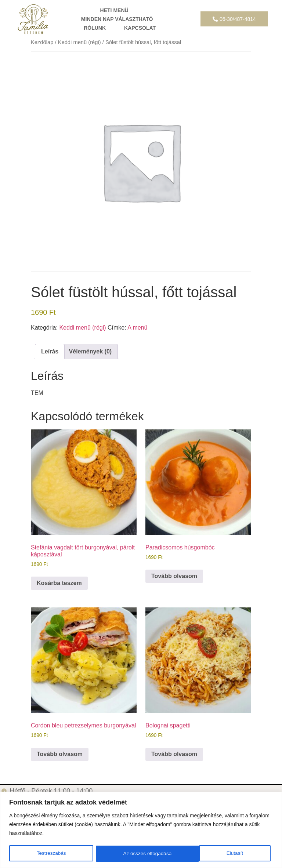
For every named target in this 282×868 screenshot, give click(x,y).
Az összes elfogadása (221, 854)
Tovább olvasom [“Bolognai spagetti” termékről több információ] (174, 754)
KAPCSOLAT (140, 28)
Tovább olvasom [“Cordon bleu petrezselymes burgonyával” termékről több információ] (60, 754)
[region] (141, 830)
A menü (137, 328)
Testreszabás (51, 854)
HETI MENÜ (114, 10)
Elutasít (131, 854)
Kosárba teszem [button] (59, 583)
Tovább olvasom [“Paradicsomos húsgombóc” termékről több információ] (174, 576)
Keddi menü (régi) (79, 42)
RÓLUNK (95, 28)
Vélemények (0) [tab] (91, 351)
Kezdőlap (42, 42)
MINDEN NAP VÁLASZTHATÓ (117, 19)
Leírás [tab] (50, 351)
